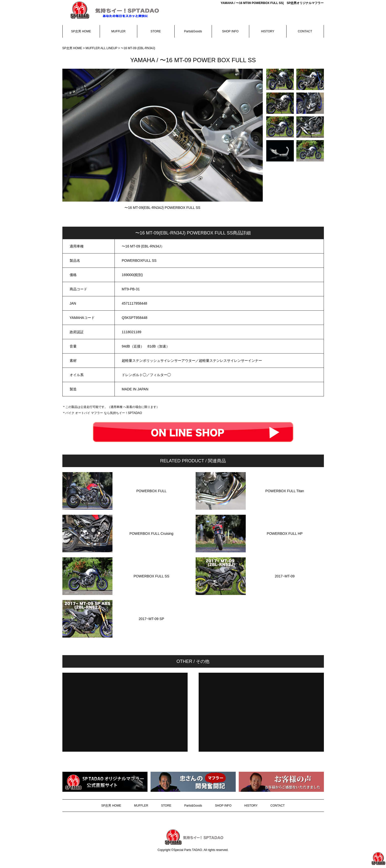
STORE (156, 31)
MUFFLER (118, 31)
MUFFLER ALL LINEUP (102, 48)
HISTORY (268, 31)
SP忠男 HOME (81, 31)
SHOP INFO (230, 31)
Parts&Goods (193, 31)
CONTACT (305, 31)
